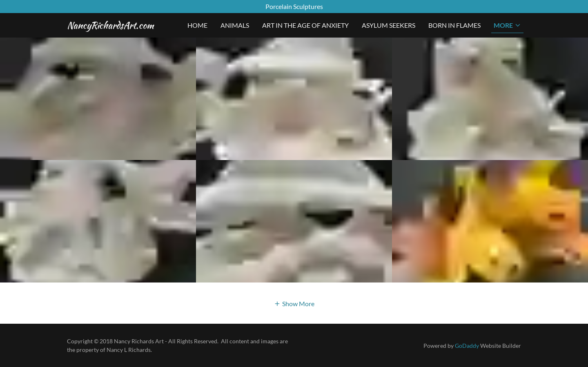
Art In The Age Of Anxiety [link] (305, 25)
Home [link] (197, 25)
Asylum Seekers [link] (389, 25)
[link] (110, 26)
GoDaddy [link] (467, 346)
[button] (507, 26)
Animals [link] (235, 25)
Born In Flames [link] (454, 25)
